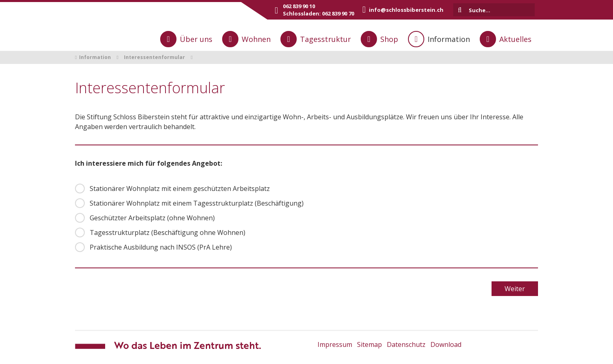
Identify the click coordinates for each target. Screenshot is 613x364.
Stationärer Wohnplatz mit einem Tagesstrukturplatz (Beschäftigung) (197, 203)
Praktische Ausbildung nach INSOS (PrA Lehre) (161, 247)
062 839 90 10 (299, 6)
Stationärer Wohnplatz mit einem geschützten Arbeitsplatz (180, 189)
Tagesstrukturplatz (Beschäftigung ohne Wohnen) (168, 232)
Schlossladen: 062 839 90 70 (319, 13)
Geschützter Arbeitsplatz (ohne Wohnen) (152, 218)
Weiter (515, 289)
